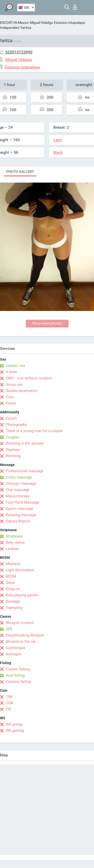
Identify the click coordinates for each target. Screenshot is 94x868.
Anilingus (14, 654)
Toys (10, 397)
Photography (16, 425)
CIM (9, 697)
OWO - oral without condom (29, 378)
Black (58, 152)
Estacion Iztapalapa (69, 23)
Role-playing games (22, 595)
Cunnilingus (16, 648)
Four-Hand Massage (23, 502)
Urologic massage (21, 484)
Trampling (14, 608)
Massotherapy (18, 496)
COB (9, 703)
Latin (58, 140)
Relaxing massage (21, 515)
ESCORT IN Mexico (14, 23)
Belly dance (15, 542)
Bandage (13, 601)
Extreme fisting (18, 682)
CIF (9, 709)
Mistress (13, 564)
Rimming (13, 456)
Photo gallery (20, 172)
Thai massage (18, 490)
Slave (10, 583)
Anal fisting (15, 675)
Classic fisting (18, 669)
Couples (13, 437)
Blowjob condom (20, 623)
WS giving (14, 724)
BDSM (11, 576)
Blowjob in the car (21, 642)
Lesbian (12, 549)
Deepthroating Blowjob (25, 635)
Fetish (11, 403)
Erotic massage (19, 477)
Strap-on (13, 589)
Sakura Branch (18, 521)
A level (11, 372)
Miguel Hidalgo (41, 23)
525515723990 (19, 52)
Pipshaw (13, 450)
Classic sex (15, 366)
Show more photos (47, 323)
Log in (75, 7)
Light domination (20, 570)
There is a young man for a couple (34, 431)
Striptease (14, 536)
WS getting (15, 731)
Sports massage (19, 509)
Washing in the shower (25, 443)
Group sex (14, 384)
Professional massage (25, 471)
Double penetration (22, 391)
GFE (9, 629)
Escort (11, 418)
